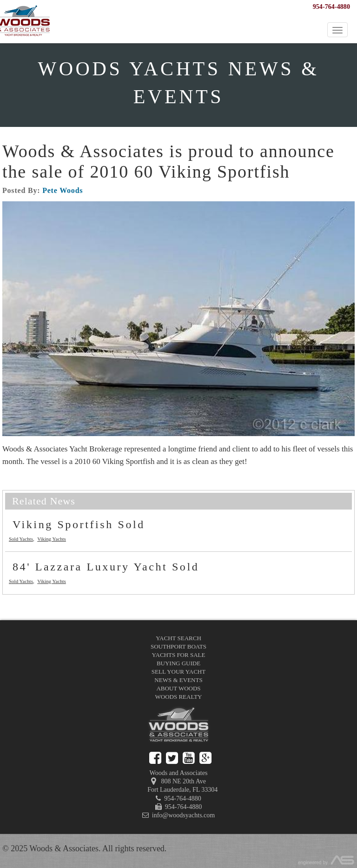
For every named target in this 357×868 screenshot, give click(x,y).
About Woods (178, 688)
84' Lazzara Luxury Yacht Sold (106, 567)
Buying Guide (178, 663)
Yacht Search (178, 638)
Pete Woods (63, 190)
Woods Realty (179, 697)
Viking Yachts (52, 539)
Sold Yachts (21, 539)
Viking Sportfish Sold (79, 524)
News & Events (178, 680)
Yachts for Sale (179, 655)
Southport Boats (178, 646)
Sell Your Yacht (178, 672)
